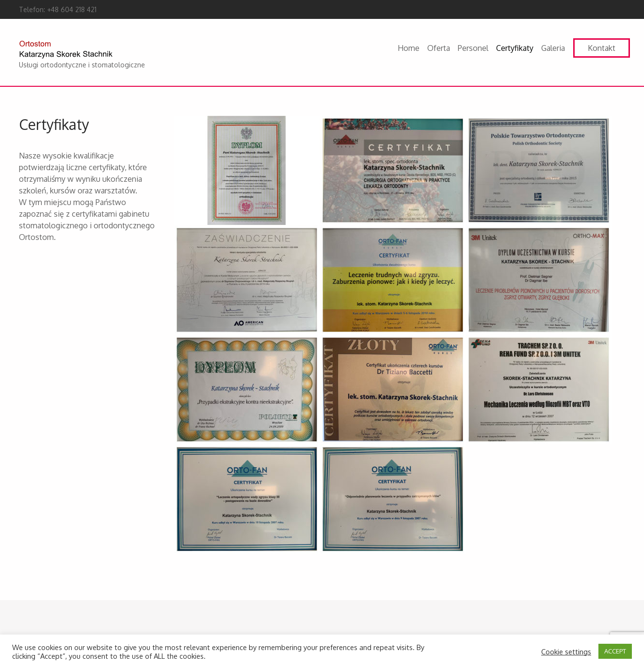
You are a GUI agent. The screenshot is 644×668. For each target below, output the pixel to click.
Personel (473, 48)
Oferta (439, 48)
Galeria (553, 48)
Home (409, 48)
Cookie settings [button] (566, 652)
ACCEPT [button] (615, 651)
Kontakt (602, 48)
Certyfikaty (515, 48)
